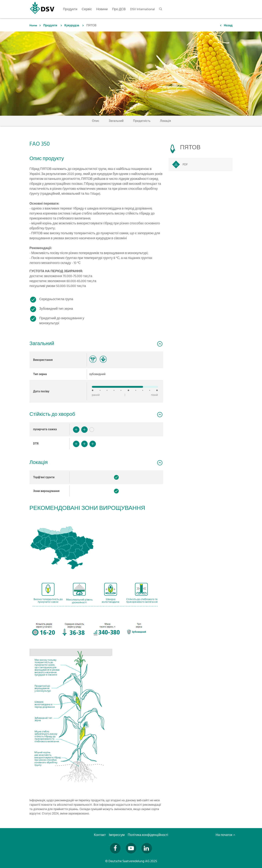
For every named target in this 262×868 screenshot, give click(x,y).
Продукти (50, 25)
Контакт (100, 835)
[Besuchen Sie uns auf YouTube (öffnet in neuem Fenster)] (131, 848)
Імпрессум (117, 835)
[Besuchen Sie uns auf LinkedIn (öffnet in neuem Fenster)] (147, 848)
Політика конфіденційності (148, 835)
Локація (165, 121)
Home (33, 25)
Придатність (142, 121)
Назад (228, 25)
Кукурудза (72, 25)
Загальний (116, 121)
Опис (96, 121)
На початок (225, 835)
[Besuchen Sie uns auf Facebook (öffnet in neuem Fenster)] (115, 848)
